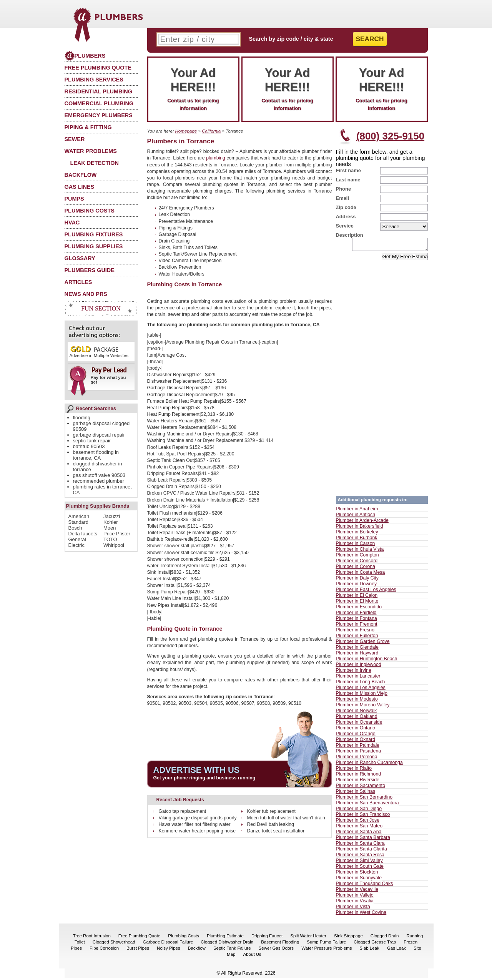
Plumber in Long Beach (361, 684)
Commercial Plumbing (99, 103)
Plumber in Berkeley (357, 534)
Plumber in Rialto (354, 771)
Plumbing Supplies (94, 246)
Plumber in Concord (357, 563)
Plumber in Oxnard (356, 742)
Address (346, 217)
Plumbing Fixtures (94, 234)
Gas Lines (80, 187)
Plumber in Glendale (357, 649)
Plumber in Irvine (354, 673)
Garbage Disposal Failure (168, 944)
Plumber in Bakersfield (360, 528)
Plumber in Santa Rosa (360, 857)
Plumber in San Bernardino (364, 799)
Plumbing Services (94, 80)
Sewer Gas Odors (276, 950)
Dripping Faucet (267, 938)
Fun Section (101, 308)
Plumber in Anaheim (357, 511)
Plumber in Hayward (357, 655)
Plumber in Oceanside (359, 724)
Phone (344, 189)
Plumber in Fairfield (356, 615)
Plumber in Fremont (357, 626)
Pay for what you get (99, 378)
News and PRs (86, 294)
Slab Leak (370, 950)
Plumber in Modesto (357, 701)
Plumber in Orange (356, 736)
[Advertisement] (382, 378)
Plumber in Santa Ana (359, 834)
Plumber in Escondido (359, 609)
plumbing (216, 158)
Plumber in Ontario (356, 730)
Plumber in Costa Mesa (361, 575)
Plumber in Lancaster (358, 678)
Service (345, 226)
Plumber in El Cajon (357, 598)
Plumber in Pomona (357, 759)
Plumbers (85, 56)
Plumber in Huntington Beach (367, 661)
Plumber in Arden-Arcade (362, 523)
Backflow (81, 175)
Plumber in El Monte (357, 603)
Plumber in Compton (357, 557)
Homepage (186, 131)
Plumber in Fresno (355, 632)
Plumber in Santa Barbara (363, 840)
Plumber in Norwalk (357, 713)
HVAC (72, 223)
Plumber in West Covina (361, 915)
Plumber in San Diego (359, 811)
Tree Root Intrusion (92, 938)
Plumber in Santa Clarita (362, 851)
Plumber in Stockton (357, 874)
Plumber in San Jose (358, 822)
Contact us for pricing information (193, 88)
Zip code (346, 207)
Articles (78, 282)
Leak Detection (95, 163)
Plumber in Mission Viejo (362, 696)
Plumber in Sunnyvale (359, 880)
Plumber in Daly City (357, 580)
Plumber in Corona (356, 569)
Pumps (74, 199)
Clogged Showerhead (114, 944)
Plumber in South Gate (360, 869)
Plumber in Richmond (359, 776)
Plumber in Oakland (357, 719)
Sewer (75, 139)
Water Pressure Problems (327, 950)
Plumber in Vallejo (355, 897)
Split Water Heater (308, 938)
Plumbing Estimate (225, 938)
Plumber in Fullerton (357, 638)
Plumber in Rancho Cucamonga (369, 765)
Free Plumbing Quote (98, 68)
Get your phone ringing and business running (204, 778)
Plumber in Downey (357, 586)
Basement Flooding (280, 944)
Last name (348, 180)
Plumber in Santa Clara (360, 845)
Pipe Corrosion (104, 950)
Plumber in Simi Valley (359, 863)
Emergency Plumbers (99, 115)
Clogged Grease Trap (375, 944)
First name (349, 170)
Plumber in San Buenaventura (367, 805)
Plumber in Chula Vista (360, 551)
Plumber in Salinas (356, 794)
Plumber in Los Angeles (361, 690)
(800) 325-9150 (390, 136)
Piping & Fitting (88, 127)
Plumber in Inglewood (359, 667)
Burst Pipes (138, 950)
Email (343, 198)
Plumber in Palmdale (358, 747)
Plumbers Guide (90, 270)
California (211, 131)
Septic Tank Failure (232, 950)
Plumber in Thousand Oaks (365, 886)
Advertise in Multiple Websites (99, 351)
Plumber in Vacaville (357, 892)
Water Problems (91, 151)
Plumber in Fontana (357, 621)
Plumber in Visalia (355, 903)
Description (350, 235)
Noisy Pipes (169, 950)
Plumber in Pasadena (359, 753)
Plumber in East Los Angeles (366, 592)
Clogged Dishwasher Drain (227, 944)
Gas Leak (396, 950)
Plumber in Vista (353, 909)
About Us (252, 957)
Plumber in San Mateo (359, 828)
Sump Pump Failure (326, 944)
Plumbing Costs (90, 211)
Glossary (80, 258)
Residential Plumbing (98, 91)
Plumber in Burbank (357, 540)
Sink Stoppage (348, 938)
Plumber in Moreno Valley (363, 707)
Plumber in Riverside (358, 782)
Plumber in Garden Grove (363, 644)
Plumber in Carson (356, 546)
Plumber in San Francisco (363, 817)
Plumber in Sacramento (361, 788)
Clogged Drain (385, 938)
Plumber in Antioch (356, 517)
